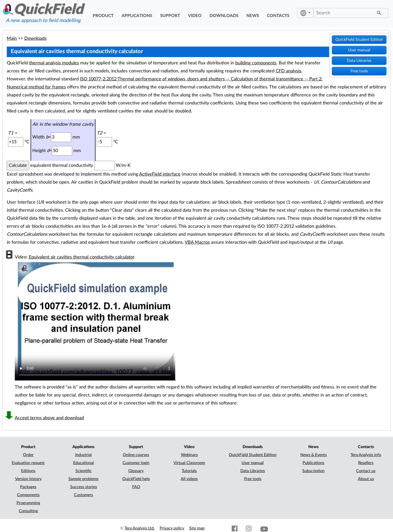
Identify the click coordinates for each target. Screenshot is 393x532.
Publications (313, 463)
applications (137, 16)
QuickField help (136, 479)
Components (28, 495)
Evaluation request (28, 463)
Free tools (359, 71)
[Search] (345, 13)
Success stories (84, 487)
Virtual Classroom (189, 463)
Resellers (366, 463)
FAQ (136, 487)
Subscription (313, 471)
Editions (28, 471)
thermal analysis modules (54, 63)
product (103, 16)
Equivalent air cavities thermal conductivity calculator (82, 257)
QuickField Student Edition (359, 40)
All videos (189, 479)
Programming (28, 503)
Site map (197, 528)
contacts (278, 16)
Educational (84, 463)
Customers (83, 495)
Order (28, 455)
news (253, 16)
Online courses (136, 455)
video (195, 16)
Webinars (189, 455)
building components (256, 63)
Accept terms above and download (49, 418)
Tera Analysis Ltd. (140, 528)
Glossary (136, 471)
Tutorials (189, 471)
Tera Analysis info (366, 455)
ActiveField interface (160, 174)
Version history (28, 479)
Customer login (136, 463)
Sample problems (83, 479)
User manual (359, 50)
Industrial (83, 455)
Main (12, 38)
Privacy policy (172, 528)
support (170, 16)
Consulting (28, 511)
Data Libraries (359, 61)
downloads (224, 16)
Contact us (366, 471)
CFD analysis (288, 71)
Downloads (35, 38)
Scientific (84, 471)
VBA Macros (197, 242)
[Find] (380, 13)
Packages (28, 487)
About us (366, 479)
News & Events (314, 455)
